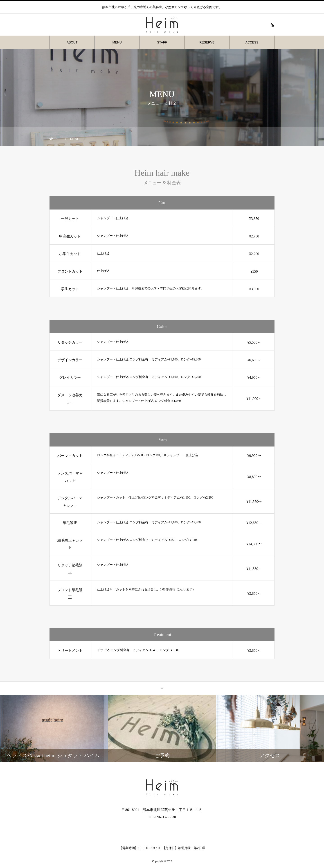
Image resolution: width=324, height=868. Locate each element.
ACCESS (252, 42)
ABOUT (72, 42)
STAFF (162, 42)
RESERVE (207, 42)
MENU (117, 42)
